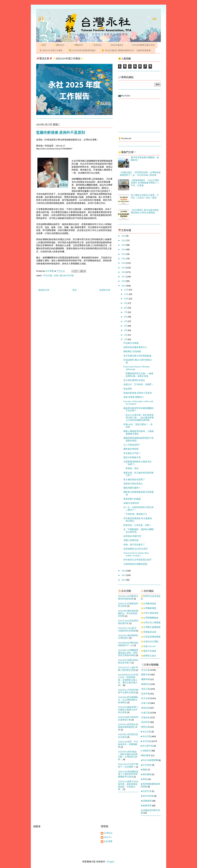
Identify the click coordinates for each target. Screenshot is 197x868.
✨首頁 (43, 45)
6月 (126, 317)
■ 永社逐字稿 (147, 746)
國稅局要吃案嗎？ (132, 488)
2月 (126, 335)
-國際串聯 (145, 680)
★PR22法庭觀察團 (149, 760)
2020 (124, 263)
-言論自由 (145, 718)
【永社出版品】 (117, 45)
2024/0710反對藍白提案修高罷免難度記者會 (128, 727)
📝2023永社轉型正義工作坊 (142, 45)
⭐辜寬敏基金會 (148, 632)
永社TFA (108, 837)
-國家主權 (145, 675)
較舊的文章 (105, 290)
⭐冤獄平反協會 (148, 651)
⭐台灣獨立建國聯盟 (151, 627)
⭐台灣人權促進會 (150, 613)
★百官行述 (146, 791)
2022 (124, 254)
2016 (124, 281)
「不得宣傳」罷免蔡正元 (135, 514)
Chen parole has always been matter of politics (136, 554)
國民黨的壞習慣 (131, 449)
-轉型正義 (145, 727)
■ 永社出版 (146, 732)
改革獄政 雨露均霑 (132, 536)
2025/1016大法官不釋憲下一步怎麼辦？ (128, 766)
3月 (126, 330)
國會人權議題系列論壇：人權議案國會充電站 (139, 433)
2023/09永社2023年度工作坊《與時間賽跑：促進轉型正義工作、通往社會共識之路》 (128, 680)
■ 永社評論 (69, 276)
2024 (124, 245)
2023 (124, 250)
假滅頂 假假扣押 (131, 503)
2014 (124, 571)
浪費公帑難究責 (131, 540)
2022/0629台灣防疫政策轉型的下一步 (128, 644)
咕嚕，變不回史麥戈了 (134, 545)
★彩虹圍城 (146, 775)
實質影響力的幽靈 (132, 499)
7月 (126, 312)
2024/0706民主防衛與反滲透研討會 (128, 719)
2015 (124, 286)
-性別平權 (145, 694)
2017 (124, 277)
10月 (126, 299)
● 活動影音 (146, 751)
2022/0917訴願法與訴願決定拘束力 (128, 662)
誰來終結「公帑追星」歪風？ (137, 525)
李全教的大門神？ (132, 453)
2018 (124, 272)
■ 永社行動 (146, 737)
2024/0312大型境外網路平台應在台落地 (128, 691)
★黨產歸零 (146, 806)
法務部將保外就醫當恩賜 (135, 564)
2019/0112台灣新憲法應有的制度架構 (128, 598)
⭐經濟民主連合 (148, 656)
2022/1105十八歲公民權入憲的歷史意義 (128, 669)
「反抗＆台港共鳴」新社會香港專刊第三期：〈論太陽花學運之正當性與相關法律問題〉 (139, 418)
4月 (126, 326)
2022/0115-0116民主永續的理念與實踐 (127, 630)
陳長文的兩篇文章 (132, 458)
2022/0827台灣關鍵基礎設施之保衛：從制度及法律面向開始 (128, 653)
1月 (126, 340)
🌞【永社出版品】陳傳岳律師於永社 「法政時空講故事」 (127, 51)
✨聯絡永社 (79, 45)
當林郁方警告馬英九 (133, 484)
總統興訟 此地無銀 (132, 352)
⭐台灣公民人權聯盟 (151, 623)
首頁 (74, 290)
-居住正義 (145, 689)
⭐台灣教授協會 (148, 604)
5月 (126, 322)
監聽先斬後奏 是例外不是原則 (138, 393)
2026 (124, 236)
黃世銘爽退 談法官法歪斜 (136, 549)
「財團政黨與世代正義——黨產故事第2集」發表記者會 (138, 375)
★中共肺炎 (146, 765)
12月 (126, 290)
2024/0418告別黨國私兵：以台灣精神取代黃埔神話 (128, 700)
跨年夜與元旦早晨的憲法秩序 (137, 560)
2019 (124, 268)
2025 (124, 241)
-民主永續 (145, 698)
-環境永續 (145, 708)
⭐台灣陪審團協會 (150, 618)
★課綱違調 (146, 801)
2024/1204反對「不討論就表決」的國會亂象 (128, 744)
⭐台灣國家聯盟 (148, 608)
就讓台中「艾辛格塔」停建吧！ (139, 385)
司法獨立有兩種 (131, 343)
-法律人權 (58, 276)
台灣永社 (108, 833)
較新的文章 (44, 290)
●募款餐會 (146, 756)
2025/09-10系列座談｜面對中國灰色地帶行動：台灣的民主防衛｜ (128, 756)
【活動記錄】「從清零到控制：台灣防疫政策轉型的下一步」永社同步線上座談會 (140, 174)
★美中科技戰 (147, 796)
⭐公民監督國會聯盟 (151, 637)
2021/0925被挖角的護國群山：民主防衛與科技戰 (128, 614)
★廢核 (144, 770)
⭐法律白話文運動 (150, 642)
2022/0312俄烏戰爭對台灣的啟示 (128, 637)
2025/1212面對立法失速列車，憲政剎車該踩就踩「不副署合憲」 (128, 786)
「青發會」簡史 (131, 469)
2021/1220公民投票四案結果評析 (128, 622)
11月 (126, 294)
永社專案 (108, 842)
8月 (126, 308)
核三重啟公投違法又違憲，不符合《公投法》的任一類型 (145, 197)
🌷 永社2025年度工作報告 (51, 51)
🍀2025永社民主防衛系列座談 (82, 51)
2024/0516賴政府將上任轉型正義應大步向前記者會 (128, 710)
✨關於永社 (60, 45)
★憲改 (144, 779)
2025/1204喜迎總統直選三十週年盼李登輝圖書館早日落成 (128, 774)
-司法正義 (47, 276)
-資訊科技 (145, 722)
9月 (126, 303)
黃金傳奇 (128, 389)
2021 (124, 259)
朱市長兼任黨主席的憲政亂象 (137, 356)
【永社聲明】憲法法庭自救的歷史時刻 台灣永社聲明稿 (145, 212)
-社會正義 (145, 713)
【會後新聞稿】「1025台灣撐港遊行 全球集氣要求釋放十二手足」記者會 (145, 183)
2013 (124, 575)
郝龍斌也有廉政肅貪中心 (135, 347)
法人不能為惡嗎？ (132, 445)
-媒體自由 (145, 684)
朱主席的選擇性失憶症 (134, 380)
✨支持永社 (97, 45)
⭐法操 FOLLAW (148, 646)
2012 (124, 580)
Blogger (111, 862)
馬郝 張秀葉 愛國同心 (134, 397)
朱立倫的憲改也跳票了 (134, 480)
